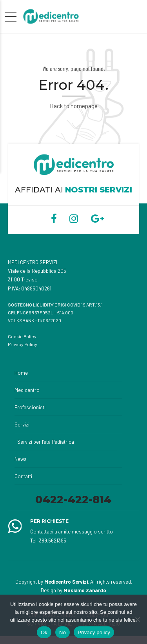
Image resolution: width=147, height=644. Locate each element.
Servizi (22, 424)
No (63, 632)
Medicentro (27, 390)
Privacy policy (94, 632)
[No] (137, 619)
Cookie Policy (22, 336)
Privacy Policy (23, 344)
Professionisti (30, 407)
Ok (44, 632)
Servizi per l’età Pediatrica (46, 442)
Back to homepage (74, 106)
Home (21, 373)
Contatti (23, 476)
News (21, 459)
